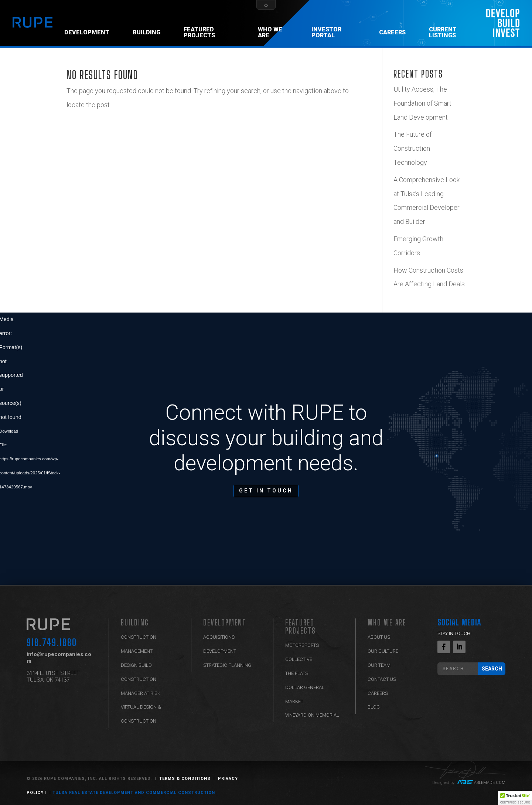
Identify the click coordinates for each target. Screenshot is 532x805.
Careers (392, 32)
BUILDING (135, 622)
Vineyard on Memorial (312, 715)
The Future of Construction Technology (413, 148)
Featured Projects (199, 32)
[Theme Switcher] (266, 5)
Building (146, 32)
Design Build (136, 665)
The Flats (297, 673)
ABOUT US (379, 637)
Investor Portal (326, 32)
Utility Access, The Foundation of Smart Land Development (422, 103)
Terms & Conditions (185, 779)
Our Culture (383, 651)
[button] (515, 798)
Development (87, 32)
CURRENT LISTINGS (443, 32)
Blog (374, 707)
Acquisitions (219, 637)
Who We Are (270, 32)
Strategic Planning (227, 665)
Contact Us (382, 679)
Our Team (379, 665)
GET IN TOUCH (266, 491)
